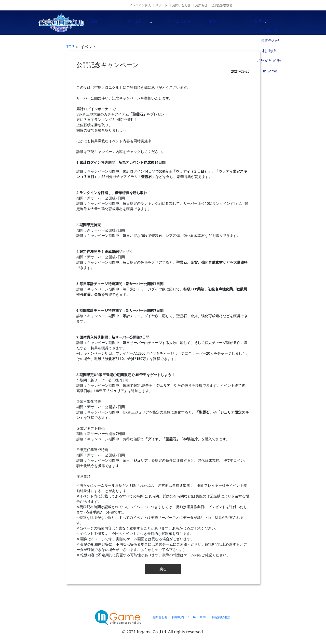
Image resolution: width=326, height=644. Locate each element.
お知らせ (201, 5)
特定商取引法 (221, 617)
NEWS (102, 22)
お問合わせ (160, 617)
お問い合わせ (181, 5)
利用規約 (178, 617)
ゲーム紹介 (145, 22)
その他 (275, 22)
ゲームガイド (188, 22)
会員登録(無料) (222, 5)
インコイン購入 (140, 5)
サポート (161, 5)
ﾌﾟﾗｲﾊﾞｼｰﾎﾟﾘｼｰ (198, 617)
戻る (163, 569)
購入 (232, 22)
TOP (70, 47)
